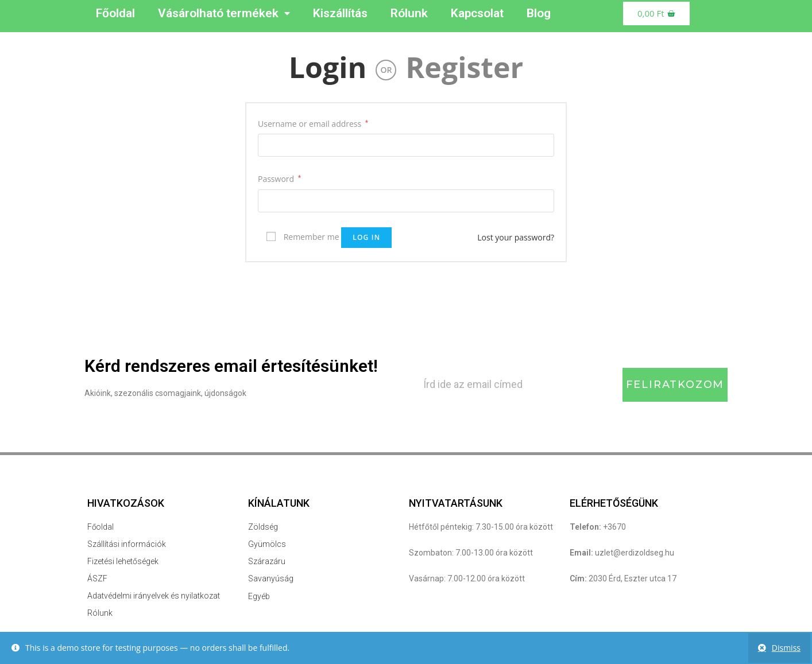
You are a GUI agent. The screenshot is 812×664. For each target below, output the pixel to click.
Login (328, 67)
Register (464, 67)
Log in (366, 237)
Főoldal (115, 13)
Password (279, 179)
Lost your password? (516, 237)
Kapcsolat (477, 13)
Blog (539, 13)
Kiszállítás (340, 13)
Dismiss (786, 648)
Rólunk (409, 13)
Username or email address (313, 124)
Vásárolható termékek (224, 13)
